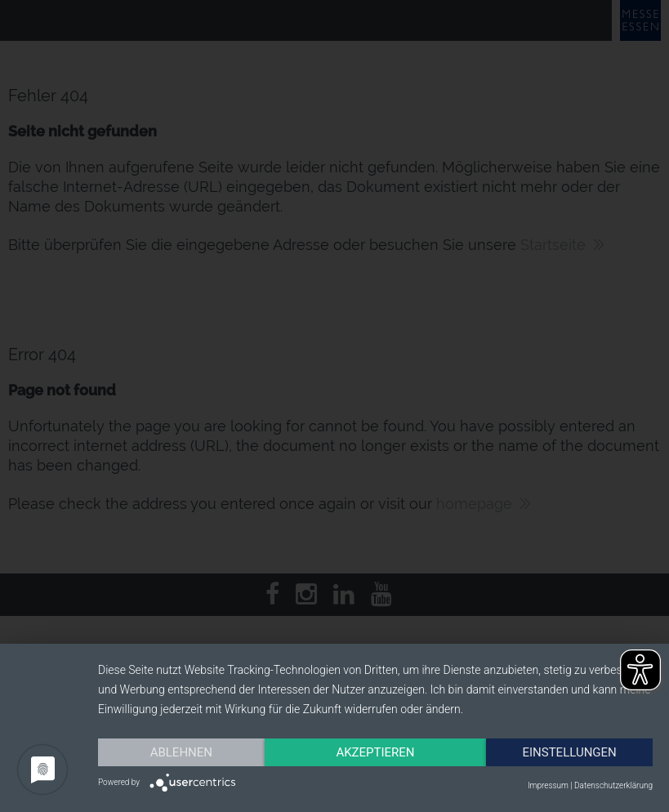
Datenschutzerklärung (613, 785)
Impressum (548, 785)
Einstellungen (569, 752)
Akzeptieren (375, 752)
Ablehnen (181, 752)
